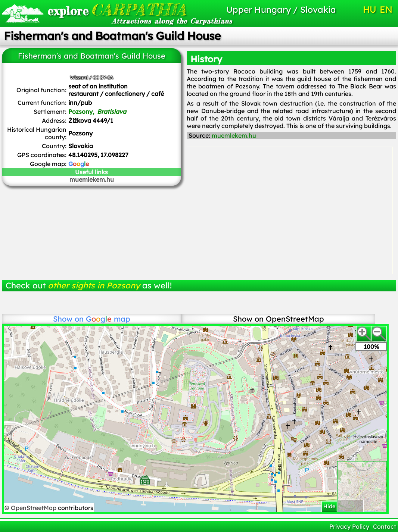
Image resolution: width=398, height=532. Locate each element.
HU (370, 9)
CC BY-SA (103, 77)
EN (386, 9)
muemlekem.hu (92, 179)
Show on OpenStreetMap (279, 319)
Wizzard (79, 77)
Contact (385, 526)
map (108, 319)
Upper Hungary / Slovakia (281, 10)
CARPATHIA (107, 10)
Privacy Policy (349, 526)
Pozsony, (97, 112)
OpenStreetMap (34, 508)
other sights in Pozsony (94, 285)
